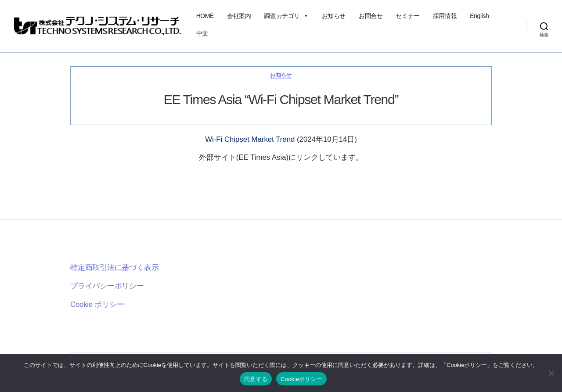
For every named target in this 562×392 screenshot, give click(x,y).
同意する (256, 379)
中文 (202, 33)
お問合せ (371, 16)
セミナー (407, 16)
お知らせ (334, 16)
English (479, 16)
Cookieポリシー (301, 379)
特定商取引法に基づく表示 (114, 268)
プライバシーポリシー (107, 286)
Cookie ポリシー (97, 304)
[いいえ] (551, 373)
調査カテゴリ (286, 16)
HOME (205, 16)
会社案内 (239, 16)
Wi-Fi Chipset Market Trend (251, 139)
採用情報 (445, 16)
